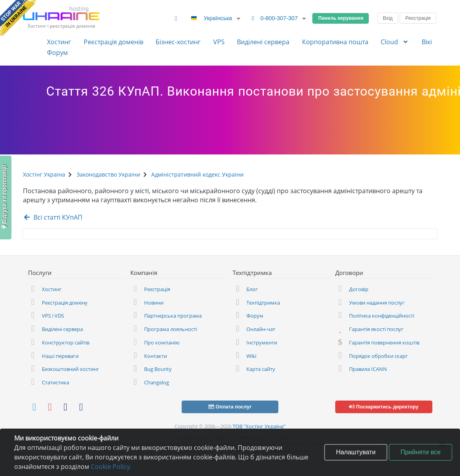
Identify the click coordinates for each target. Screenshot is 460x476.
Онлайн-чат (261, 329)
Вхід (388, 18)
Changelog (157, 382)
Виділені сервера (263, 42)
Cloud (395, 42)
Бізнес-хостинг (178, 42)
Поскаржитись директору (384, 407)
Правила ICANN (368, 369)
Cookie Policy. (111, 467)
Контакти (156, 356)
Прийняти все (421, 452)
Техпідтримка (263, 303)
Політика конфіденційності (382, 316)
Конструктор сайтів (66, 342)
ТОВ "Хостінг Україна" (259, 426)
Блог (252, 289)
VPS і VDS (53, 316)
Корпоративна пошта (335, 42)
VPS (219, 42)
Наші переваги (60, 356)
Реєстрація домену (65, 303)
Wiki (251, 356)
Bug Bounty (158, 369)
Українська (210, 18)
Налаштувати (356, 452)
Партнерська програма (173, 316)
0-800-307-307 (279, 18)
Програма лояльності (171, 329)
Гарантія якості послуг (376, 329)
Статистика (55, 382)
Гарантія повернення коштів (384, 342)
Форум (57, 53)
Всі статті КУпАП (53, 217)
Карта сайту (261, 369)
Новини (154, 303)
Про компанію (162, 342)
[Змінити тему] (176, 18)
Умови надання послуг (377, 303)
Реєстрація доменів (114, 42)
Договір (359, 289)
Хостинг (59, 42)
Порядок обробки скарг (378, 356)
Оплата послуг (230, 407)
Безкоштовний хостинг (70, 369)
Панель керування (341, 18)
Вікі (427, 42)
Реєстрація (418, 18)
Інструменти (262, 342)
